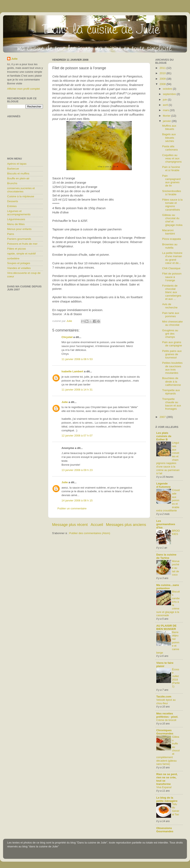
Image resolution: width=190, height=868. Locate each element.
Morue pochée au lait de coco (176, 568)
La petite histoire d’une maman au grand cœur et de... (172, 258)
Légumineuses (16, 219)
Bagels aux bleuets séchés (169, 138)
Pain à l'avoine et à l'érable (171, 169)
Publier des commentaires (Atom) (90, 533)
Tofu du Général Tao (176, 809)
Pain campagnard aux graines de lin (171, 181)
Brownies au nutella (170, 246)
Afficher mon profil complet (23, 89)
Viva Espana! (164, 787)
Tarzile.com (164, 697)
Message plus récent (70, 525)
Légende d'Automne (163, 485)
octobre (168, 89)
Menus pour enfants (19, 229)
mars (166, 110)
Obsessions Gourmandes (165, 830)
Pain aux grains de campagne (172, 344)
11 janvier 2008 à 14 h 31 (77, 390)
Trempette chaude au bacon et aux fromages (172, 404)
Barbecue (13, 169)
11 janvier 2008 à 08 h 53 (77, 359)
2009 (163, 79)
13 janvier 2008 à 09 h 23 (77, 470)
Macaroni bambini (169, 232)
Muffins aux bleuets (169, 127)
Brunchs (12, 183)
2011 (163, 68)
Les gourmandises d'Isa (166, 524)
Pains (11, 234)
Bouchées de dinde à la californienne (172, 381)
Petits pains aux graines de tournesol (172, 354)
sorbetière (13, 258)
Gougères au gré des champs (170, 334)
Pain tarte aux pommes (171, 315)
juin (165, 100)
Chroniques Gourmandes (165, 732)
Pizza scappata (172, 239)
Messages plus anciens (126, 525)
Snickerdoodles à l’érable (172, 193)
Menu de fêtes (16, 224)
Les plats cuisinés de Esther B (164, 436)
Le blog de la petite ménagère (167, 799)
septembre (170, 94)
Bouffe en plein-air (18, 178)
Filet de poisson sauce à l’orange (172, 277)
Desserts (13, 201)
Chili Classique (171, 268)
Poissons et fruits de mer (22, 244)
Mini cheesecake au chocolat (173, 323)
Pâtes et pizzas (17, 249)
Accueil (97, 525)
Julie (65, 402)
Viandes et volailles (19, 268)
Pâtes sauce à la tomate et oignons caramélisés (172, 205)
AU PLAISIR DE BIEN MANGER (166, 627)
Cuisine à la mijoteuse (21, 196)
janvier (167, 121)
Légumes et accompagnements (19, 213)
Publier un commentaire (72, 508)
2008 (163, 84)
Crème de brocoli (166, 720)
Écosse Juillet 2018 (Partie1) (176, 678)
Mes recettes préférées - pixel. (167, 715)
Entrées (12, 206)
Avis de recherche (170, 306)
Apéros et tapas (17, 164)
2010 (163, 73)
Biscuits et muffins (18, 173)
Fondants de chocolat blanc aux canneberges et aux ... (172, 292)
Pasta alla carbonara (170, 148)
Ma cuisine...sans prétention (168, 587)
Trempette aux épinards (171, 392)
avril (166, 105)
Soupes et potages (19, 263)
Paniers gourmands (19, 239)
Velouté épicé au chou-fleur (166, 702)
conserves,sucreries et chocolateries (21, 190)
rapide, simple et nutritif (21, 254)
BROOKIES (176, 532)
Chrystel (67, 337)
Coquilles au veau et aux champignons (172, 158)
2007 (163, 417)
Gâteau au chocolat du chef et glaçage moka (172, 220)
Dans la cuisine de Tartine (166, 556)
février (167, 116)
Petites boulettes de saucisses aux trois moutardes (172, 368)
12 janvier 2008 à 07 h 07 (77, 436)
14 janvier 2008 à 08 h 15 (77, 500)
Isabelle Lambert (72, 371)
